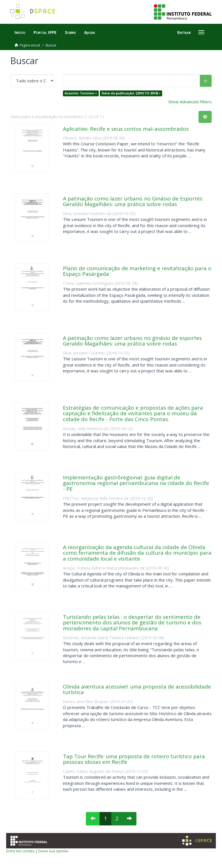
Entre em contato (20, 851)
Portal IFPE (45, 32)
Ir (206, 81)
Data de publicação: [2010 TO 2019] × (131, 93)
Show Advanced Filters (190, 102)
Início (20, 32)
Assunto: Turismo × (81, 93)
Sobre (70, 32)
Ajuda (90, 32)
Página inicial (30, 45)
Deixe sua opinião (53, 851)
